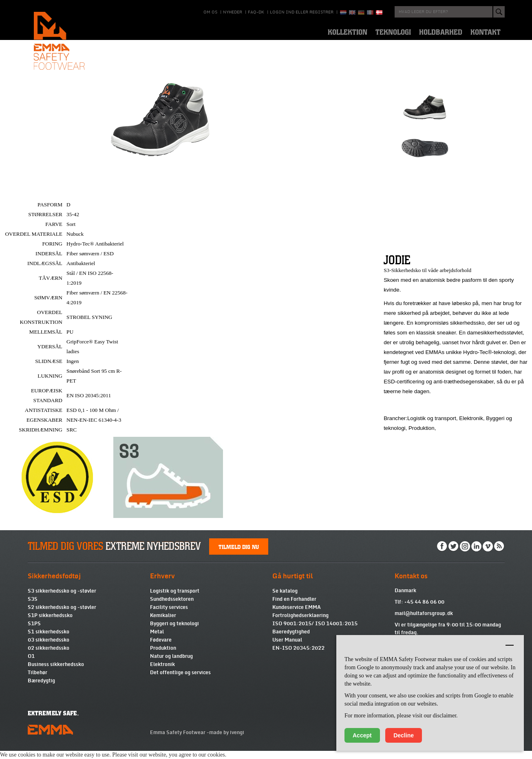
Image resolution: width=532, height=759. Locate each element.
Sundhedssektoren (172, 607)
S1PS (34, 632)
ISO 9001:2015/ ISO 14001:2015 (315, 632)
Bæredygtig (41, 689)
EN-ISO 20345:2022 (298, 656)
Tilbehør (38, 681)
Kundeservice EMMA (297, 615)
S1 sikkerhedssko (49, 640)
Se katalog (285, 599)
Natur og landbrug (171, 664)
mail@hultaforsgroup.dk (424, 622)
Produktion (163, 656)
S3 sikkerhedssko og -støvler (62, 599)
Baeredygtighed (291, 640)
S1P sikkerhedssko (50, 624)
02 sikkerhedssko (49, 656)
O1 (31, 664)
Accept (362, 735)
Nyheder (233, 12)
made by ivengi (227, 741)
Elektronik (162, 673)
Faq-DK (256, 12)
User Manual (287, 648)
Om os (210, 12)
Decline (404, 735)
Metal (157, 640)
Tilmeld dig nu (239, 555)
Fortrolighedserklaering (300, 624)
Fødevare (161, 648)
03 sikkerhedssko (49, 648)
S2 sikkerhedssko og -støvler (62, 615)
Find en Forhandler (294, 607)
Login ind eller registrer (302, 12)
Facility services (169, 615)
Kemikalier (163, 624)
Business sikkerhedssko (56, 673)
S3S (33, 607)
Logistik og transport (175, 599)
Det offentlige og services (180, 681)
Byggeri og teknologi (174, 632)
